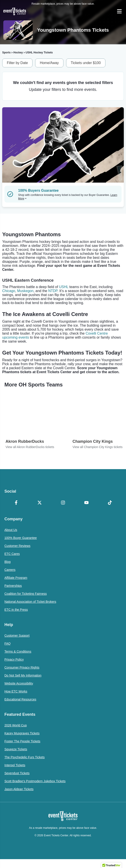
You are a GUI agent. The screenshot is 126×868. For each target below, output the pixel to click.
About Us (11, 530)
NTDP (53, 291)
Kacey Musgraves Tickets (22, 733)
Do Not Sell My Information (23, 675)
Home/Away (49, 63)
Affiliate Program (16, 578)
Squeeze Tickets (16, 749)
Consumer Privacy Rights (22, 667)
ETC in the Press (16, 610)
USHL (64, 287)
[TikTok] (110, 503)
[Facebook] (16, 503)
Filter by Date (17, 63)
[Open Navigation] (119, 11)
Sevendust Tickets (17, 773)
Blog (8, 562)
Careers (10, 570)
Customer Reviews (17, 546)
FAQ (8, 644)
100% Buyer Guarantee (21, 538)
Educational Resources (20, 699)
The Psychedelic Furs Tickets (25, 757)
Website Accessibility (19, 683)
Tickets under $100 (86, 63)
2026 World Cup (16, 725)
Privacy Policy (14, 659)
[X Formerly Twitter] (40, 503)
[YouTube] (86, 503)
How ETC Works (16, 691)
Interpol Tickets (15, 765)
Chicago (9, 291)
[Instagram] (63, 503)
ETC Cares (12, 554)
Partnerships (13, 586)
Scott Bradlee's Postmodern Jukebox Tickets (35, 781)
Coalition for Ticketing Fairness (26, 594)
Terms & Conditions (18, 651)
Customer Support (17, 636)
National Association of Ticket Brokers (30, 602)
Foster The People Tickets (22, 741)
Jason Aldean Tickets (19, 789)
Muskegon (25, 291)
